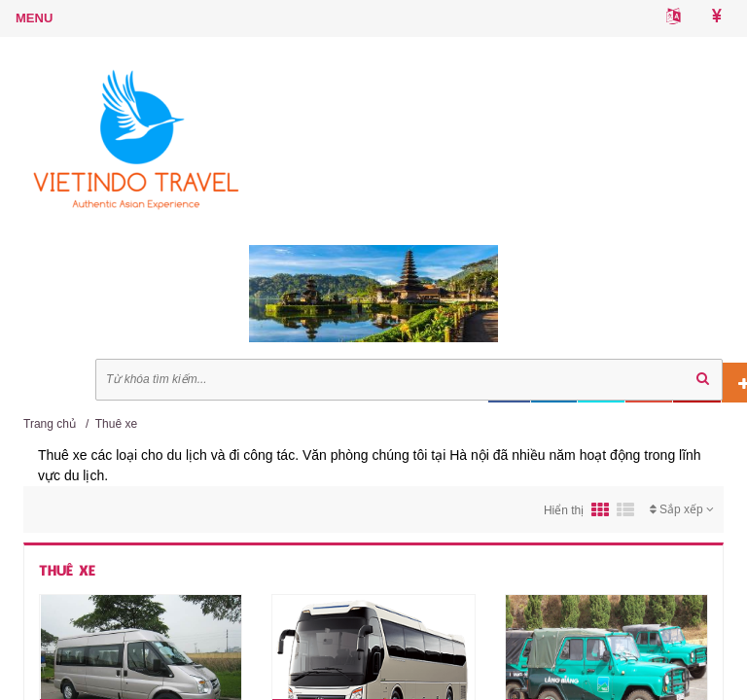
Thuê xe (116, 424)
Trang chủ (50, 424)
